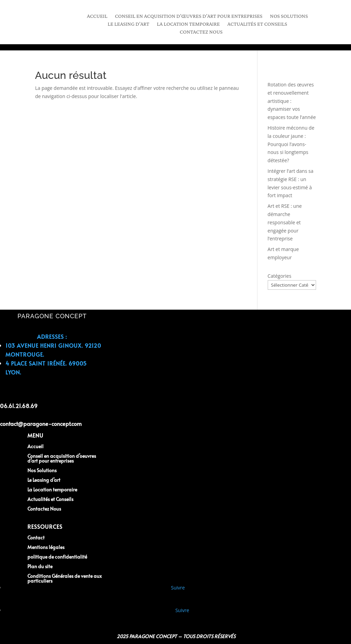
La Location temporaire (52, 490)
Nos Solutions (289, 16)
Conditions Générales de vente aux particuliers (65, 578)
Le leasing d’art (129, 24)
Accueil (97, 16)
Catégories (280, 276)
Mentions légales (46, 547)
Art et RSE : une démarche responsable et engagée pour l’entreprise (285, 222)
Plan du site (40, 566)
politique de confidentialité (57, 557)
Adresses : (52, 336)
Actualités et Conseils (257, 24)
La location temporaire (189, 24)
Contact (36, 538)
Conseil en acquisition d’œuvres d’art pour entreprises (189, 16)
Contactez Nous (201, 32)
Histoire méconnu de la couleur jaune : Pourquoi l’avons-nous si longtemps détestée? (291, 144)
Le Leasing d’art (44, 480)
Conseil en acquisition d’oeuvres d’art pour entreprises (62, 458)
